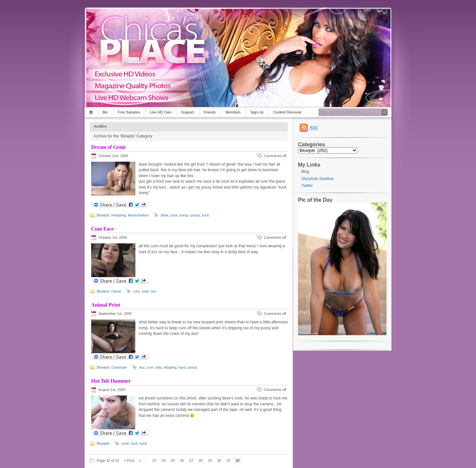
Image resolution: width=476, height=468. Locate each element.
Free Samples (129, 112)
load (145, 291)
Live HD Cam (160, 112)
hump (184, 215)
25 (173, 460)
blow (164, 215)
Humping (119, 215)
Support (188, 112)
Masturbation (138, 215)
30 (219, 460)
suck (205, 215)
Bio (105, 112)
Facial (116, 291)
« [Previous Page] (140, 460)
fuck (134, 443)
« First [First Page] (129, 460)
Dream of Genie (109, 147)
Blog (305, 172)
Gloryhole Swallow (317, 179)
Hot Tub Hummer (111, 381)
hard (182, 367)
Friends (210, 112)
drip (159, 367)
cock (174, 215)
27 (191, 460)
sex (154, 291)
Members (233, 112)
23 (154, 460)
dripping (170, 367)
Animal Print (106, 305)
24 (164, 460)
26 (182, 460)
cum (137, 291)
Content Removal (287, 112)
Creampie (119, 367)
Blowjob (103, 215)
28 (201, 460)
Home (92, 112)
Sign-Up (257, 112)
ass (142, 367)
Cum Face (102, 229)
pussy (195, 215)
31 (228, 460)
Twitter (307, 186)
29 (210, 460)
